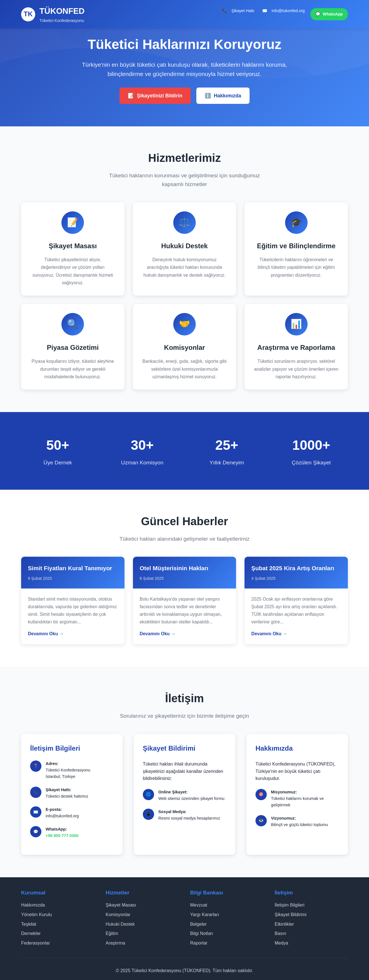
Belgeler (198, 924)
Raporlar (199, 943)
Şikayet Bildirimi (291, 915)
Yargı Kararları (205, 915)
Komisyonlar (118, 915)
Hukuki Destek (120, 924)
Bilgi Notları (202, 933)
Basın (280, 933)
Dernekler (31, 933)
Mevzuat (199, 905)
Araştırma (115, 943)
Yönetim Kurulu (36, 915)
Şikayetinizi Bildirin (155, 96)
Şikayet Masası (121, 905)
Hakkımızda (223, 96)
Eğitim (112, 933)
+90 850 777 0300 (62, 836)
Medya (281, 943)
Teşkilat (29, 924)
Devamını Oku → (46, 634)
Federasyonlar (35, 943)
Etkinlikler (284, 924)
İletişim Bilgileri (290, 905)
